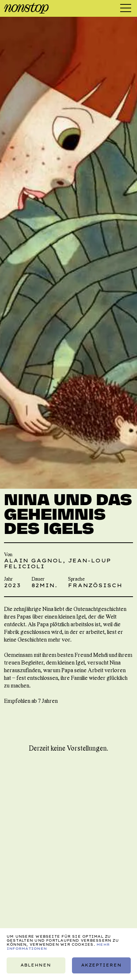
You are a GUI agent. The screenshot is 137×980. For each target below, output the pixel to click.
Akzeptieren (101, 965)
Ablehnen (36, 965)
